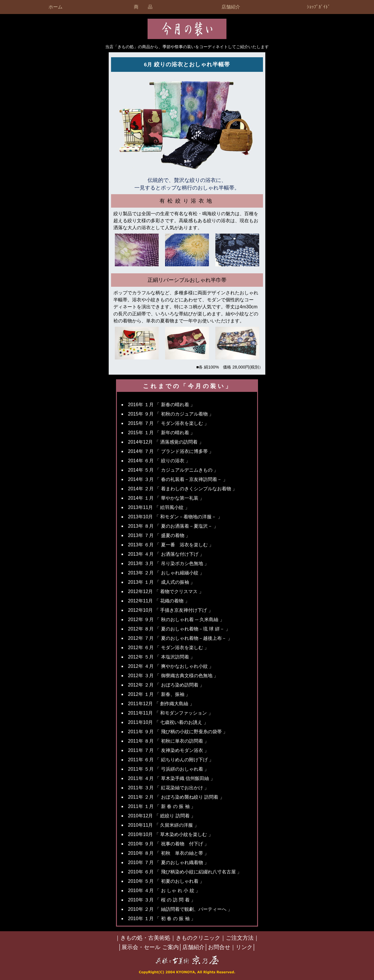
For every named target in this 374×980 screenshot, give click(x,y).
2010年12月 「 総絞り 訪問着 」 (162, 816)
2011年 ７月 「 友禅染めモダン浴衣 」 (168, 750)
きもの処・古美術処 (145, 938)
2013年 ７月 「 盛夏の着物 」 (159, 535)
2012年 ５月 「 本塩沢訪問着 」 (161, 657)
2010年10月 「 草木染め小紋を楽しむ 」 (170, 834)
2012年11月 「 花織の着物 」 (159, 601)
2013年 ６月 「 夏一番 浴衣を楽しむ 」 (171, 545)
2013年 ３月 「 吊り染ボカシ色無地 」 (168, 563)
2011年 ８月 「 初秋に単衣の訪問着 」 (168, 741)
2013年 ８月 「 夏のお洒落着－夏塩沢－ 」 (173, 526)
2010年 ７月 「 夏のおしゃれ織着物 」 (168, 862)
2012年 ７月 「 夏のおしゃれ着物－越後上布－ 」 (180, 638)
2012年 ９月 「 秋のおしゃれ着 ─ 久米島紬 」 (176, 620)
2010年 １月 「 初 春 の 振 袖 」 (162, 919)
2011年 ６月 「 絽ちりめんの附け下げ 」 (171, 760)
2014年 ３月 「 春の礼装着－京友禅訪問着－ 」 (178, 479)
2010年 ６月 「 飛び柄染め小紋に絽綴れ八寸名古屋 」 (185, 872)
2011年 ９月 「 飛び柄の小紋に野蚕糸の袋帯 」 (178, 732)
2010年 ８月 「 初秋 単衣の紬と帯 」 (168, 853)
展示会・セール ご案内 (150, 947)
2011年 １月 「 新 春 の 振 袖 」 (162, 806)
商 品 (143, 7)
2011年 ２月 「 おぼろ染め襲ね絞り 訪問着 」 (176, 797)
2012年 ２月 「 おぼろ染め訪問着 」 (166, 685)
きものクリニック (198, 938)
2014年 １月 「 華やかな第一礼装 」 (166, 498)
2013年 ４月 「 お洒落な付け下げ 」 (166, 554)
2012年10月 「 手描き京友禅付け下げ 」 (170, 610)
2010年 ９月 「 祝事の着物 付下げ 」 (168, 844)
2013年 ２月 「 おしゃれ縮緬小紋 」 (166, 573)
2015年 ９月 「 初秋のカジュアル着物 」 (171, 414)
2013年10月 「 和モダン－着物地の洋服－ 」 (175, 517)
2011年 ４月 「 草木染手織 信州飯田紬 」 (172, 778)
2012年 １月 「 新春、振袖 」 (159, 694)
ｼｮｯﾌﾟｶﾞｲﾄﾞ (318, 7)
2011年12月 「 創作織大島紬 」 (161, 704)
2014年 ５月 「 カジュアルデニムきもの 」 (173, 470)
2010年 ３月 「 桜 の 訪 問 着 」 (162, 900)
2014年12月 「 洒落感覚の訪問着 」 (166, 442)
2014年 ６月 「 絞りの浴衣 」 (159, 461)
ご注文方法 (240, 938)
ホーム (56, 7)
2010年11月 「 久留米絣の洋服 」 (163, 825)
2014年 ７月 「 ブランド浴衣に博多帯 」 (171, 451)
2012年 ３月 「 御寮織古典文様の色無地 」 (173, 676)
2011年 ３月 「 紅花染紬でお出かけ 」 (168, 788)
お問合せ (219, 947)
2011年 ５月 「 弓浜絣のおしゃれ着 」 (168, 769)
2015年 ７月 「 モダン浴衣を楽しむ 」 (168, 423)
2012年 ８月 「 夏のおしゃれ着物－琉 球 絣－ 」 (179, 629)
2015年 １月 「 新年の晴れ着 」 (161, 433)
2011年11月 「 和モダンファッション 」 (170, 713)
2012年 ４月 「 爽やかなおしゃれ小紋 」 (171, 666)
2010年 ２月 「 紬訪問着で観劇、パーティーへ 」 (180, 909)
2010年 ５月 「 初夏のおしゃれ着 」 (166, 881)
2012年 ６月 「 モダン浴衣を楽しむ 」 (168, 648)
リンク (244, 947)
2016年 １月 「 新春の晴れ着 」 (161, 405)
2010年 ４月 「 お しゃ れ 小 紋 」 (164, 890)
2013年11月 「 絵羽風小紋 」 (159, 507)
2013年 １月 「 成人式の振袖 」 (161, 582)
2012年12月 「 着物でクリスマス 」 (166, 591)
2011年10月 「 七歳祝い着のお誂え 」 (168, 722)
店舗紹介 (231, 7)
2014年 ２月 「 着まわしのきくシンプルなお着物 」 (182, 489)
